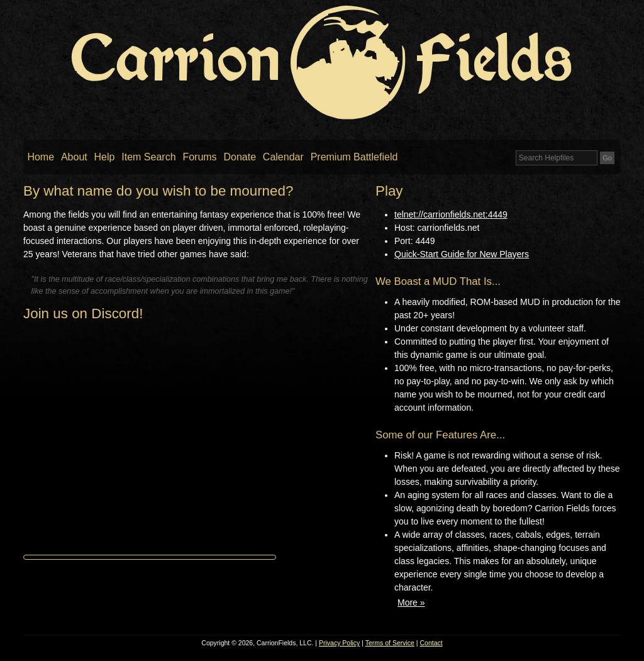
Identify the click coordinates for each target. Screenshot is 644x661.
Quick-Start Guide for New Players (462, 254)
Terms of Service (390, 643)
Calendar (283, 157)
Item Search (148, 157)
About (74, 157)
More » (411, 603)
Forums (199, 157)
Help (105, 157)
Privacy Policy (339, 643)
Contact (431, 643)
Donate (240, 157)
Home (41, 157)
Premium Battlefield (354, 157)
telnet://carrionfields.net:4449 (451, 214)
